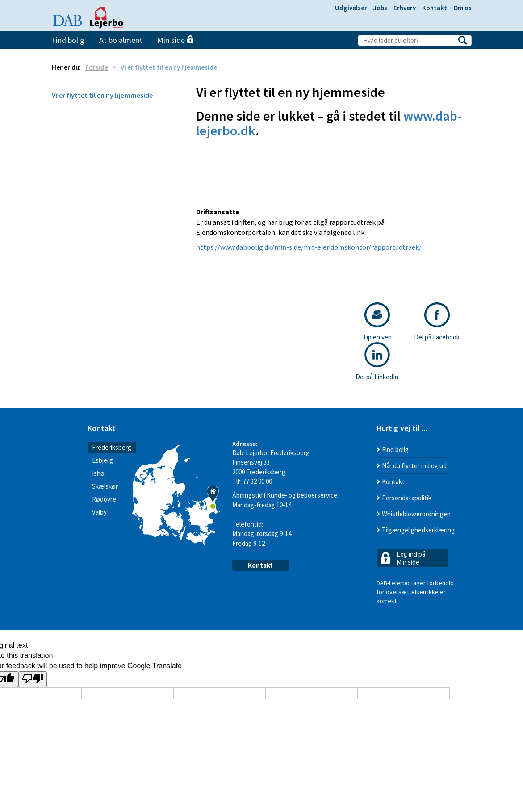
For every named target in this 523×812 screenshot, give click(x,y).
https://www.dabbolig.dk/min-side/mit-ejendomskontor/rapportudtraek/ (309, 247)
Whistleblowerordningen (416, 514)
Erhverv (405, 8)
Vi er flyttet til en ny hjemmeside (102, 95)
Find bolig (68, 40)
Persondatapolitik (407, 498)
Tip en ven (377, 322)
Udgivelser (351, 8)
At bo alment (121, 40)
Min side (175, 40)
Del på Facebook (437, 322)
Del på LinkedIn (377, 362)
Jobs (380, 8)
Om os (462, 8)
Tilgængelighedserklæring (418, 530)
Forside (97, 67)
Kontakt (435, 8)
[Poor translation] (33, 680)
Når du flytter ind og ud (414, 466)
